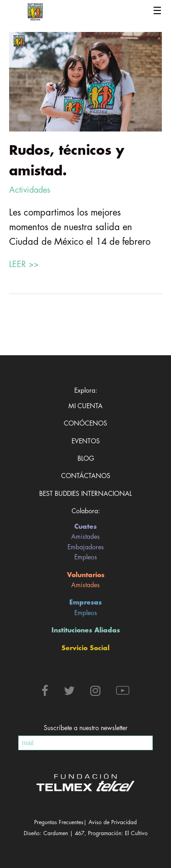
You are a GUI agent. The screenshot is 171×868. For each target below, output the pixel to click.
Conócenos (85, 423)
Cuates (85, 526)
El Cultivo (136, 833)
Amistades (85, 537)
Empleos (86, 557)
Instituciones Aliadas (86, 630)
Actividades (30, 190)
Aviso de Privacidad (113, 822)
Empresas (85, 602)
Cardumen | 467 (64, 833)
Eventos (86, 441)
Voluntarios (86, 575)
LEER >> (24, 264)
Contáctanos (86, 476)
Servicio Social (85, 648)
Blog (86, 458)
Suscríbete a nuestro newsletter (86, 728)
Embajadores (86, 547)
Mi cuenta (85, 406)
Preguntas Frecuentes (59, 822)
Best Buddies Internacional (85, 494)
